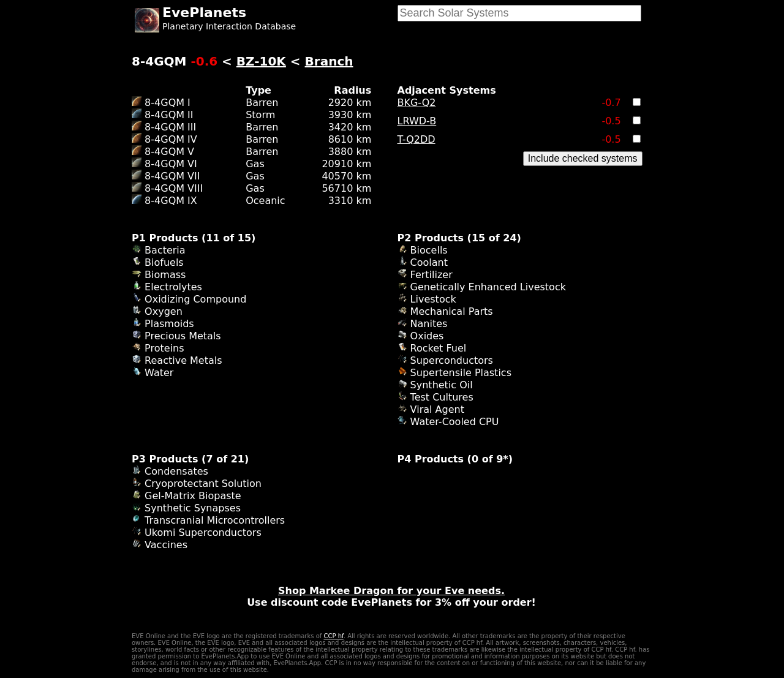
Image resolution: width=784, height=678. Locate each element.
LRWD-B (417, 121)
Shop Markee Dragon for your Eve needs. (391, 591)
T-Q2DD (417, 139)
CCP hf (333, 636)
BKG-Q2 (417, 103)
